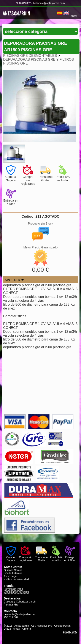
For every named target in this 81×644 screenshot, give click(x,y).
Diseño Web (70, 632)
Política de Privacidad (16, 579)
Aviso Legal (11, 576)
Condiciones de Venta (17, 592)
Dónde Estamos (13, 573)
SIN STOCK (14, 280)
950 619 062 (24, 3)
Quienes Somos (13, 570)
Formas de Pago (13, 589)
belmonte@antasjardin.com (49, 3)
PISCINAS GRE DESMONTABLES (30, 56)
